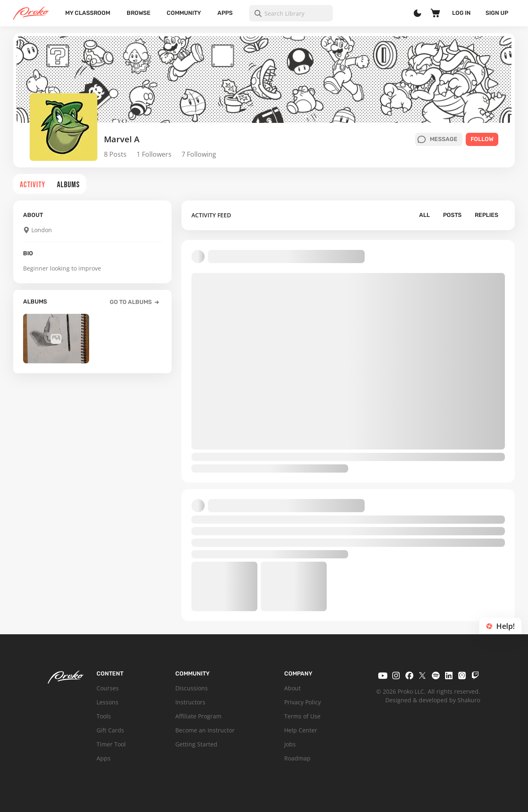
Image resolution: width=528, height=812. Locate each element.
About (292, 688)
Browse (139, 13)
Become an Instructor (205, 730)
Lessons (107, 702)
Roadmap (297, 758)
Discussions (192, 688)
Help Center (301, 730)
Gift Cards (110, 730)
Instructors (190, 702)
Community (184, 13)
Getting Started (196, 744)
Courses (108, 688)
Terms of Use (302, 716)
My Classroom (88, 13)
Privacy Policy (303, 702)
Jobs (290, 744)
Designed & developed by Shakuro (433, 700)
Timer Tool (111, 744)
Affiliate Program (198, 716)
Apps (225, 13)
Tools (104, 716)
